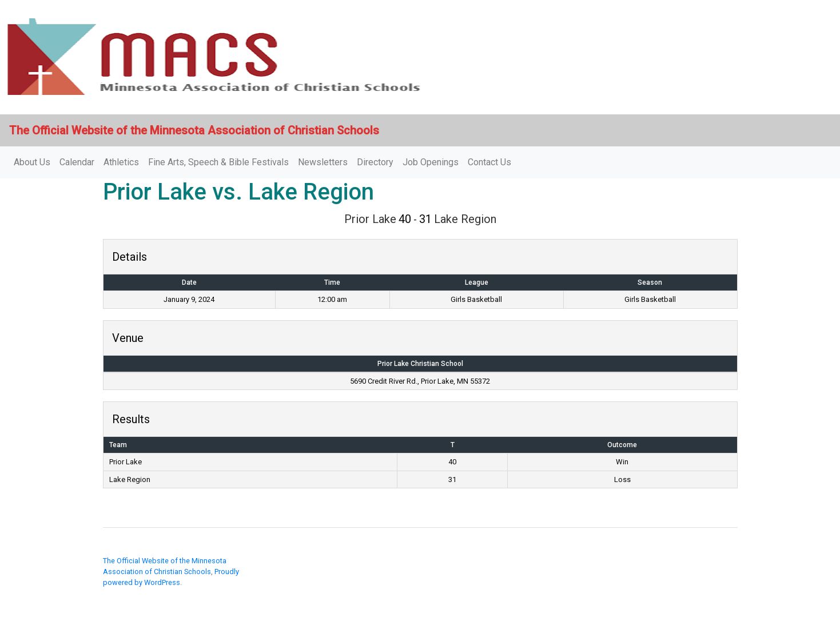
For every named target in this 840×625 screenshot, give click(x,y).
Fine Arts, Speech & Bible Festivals (218, 162)
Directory (375, 162)
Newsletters (323, 162)
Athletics (121, 162)
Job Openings (431, 162)
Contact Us (489, 162)
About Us (32, 162)
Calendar (77, 162)
